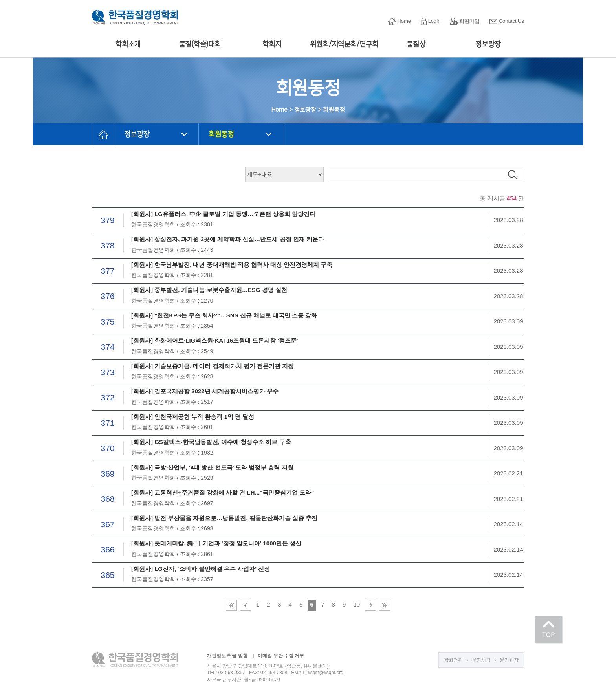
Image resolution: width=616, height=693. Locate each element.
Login (431, 21)
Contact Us (507, 21)
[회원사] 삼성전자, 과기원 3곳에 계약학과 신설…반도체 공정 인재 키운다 (228, 239)
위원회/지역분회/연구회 (344, 44)
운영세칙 (481, 660)
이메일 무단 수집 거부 (281, 656)
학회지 (272, 44)
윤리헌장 (509, 660)
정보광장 (488, 44)
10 (357, 604)
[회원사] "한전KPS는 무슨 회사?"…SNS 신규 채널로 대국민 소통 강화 (224, 315)
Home (399, 21)
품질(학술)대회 (200, 44)
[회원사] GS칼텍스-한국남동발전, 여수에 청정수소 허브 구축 (211, 442)
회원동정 (221, 134)
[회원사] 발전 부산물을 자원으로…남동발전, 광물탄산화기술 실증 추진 (224, 518)
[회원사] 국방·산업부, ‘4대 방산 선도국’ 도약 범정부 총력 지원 (212, 467)
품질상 (416, 44)
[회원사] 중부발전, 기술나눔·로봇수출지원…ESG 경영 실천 (209, 290)
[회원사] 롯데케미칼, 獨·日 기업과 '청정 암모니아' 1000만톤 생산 (216, 543)
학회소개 (128, 44)
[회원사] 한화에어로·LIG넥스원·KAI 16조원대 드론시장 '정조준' (215, 340)
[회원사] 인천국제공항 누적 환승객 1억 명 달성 (193, 417)
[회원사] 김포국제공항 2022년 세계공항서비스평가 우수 (205, 391)
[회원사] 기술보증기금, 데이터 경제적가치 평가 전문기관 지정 (213, 366)
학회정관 (453, 660)
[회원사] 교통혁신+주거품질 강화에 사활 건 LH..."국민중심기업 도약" (223, 492)
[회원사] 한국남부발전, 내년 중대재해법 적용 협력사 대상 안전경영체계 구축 (232, 265)
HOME (103, 134)
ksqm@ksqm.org (326, 673)
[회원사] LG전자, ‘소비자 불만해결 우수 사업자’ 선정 (201, 569)
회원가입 (465, 21)
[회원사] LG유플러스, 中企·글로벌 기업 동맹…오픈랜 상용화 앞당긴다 (223, 214)
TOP (549, 630)
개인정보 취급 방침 (227, 656)
